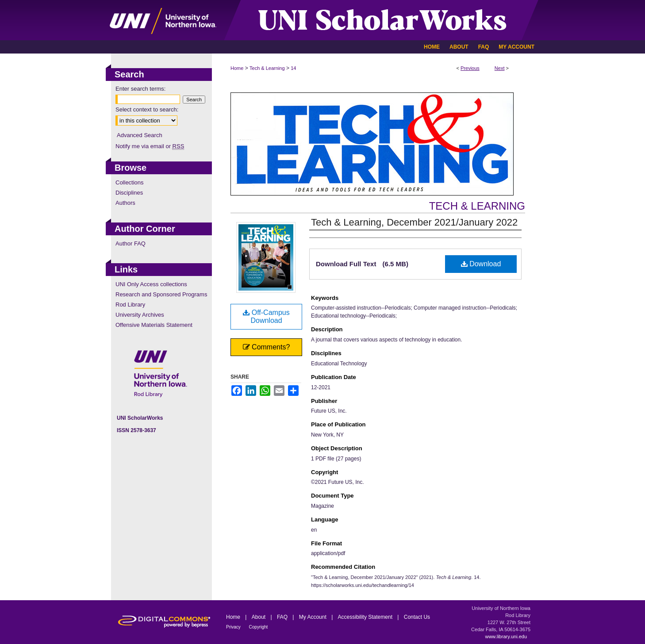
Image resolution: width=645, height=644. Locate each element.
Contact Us (417, 617)
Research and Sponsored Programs (161, 294)
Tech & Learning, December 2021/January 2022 (414, 222)
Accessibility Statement (366, 617)
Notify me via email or (150, 146)
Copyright (259, 627)
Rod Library (130, 305)
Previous (470, 68)
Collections (130, 182)
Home (237, 68)
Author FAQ (131, 243)
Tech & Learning (267, 68)
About (259, 617)
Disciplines (129, 193)
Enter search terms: (140, 89)
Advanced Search (140, 135)
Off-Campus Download (266, 316)
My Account (313, 617)
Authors (125, 203)
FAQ (283, 617)
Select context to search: (147, 109)
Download (481, 264)
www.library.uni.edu (506, 636)
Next (500, 68)
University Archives (140, 315)
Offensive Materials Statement (154, 325)
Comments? (267, 347)
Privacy (234, 627)
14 (293, 68)
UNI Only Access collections (151, 284)
